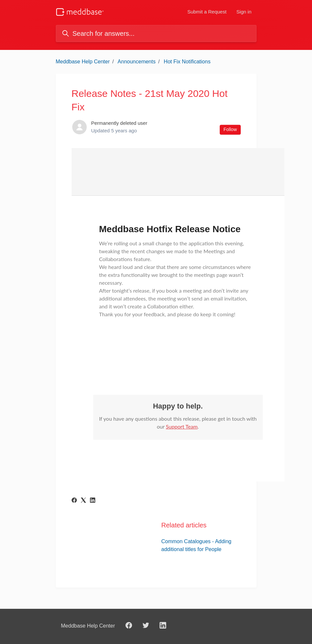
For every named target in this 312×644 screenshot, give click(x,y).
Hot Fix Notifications (187, 62)
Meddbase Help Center (83, 62)
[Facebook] (74, 501)
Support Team (182, 426)
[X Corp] (83, 501)
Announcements (137, 62)
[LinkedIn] (93, 501)
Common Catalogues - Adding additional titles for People (196, 545)
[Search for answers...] (156, 33)
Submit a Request (207, 12)
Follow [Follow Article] (230, 129)
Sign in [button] (244, 12)
